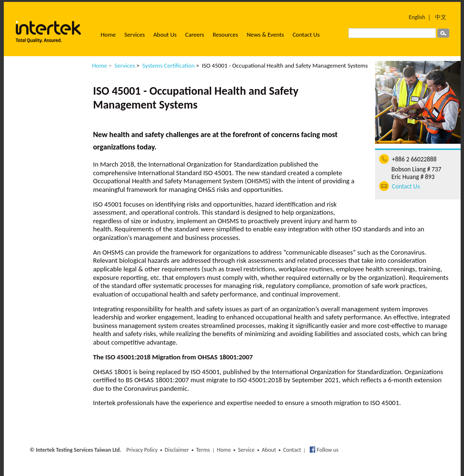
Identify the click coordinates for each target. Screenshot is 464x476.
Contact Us (306, 35)
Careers (195, 35)
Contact (292, 450)
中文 (441, 17)
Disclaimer (177, 450)
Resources (225, 35)
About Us (165, 35)
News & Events (265, 35)
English (417, 17)
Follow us (327, 450)
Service (246, 450)
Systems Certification (168, 65)
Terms (203, 450)
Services (134, 35)
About (269, 450)
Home (109, 35)
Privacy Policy (142, 450)
